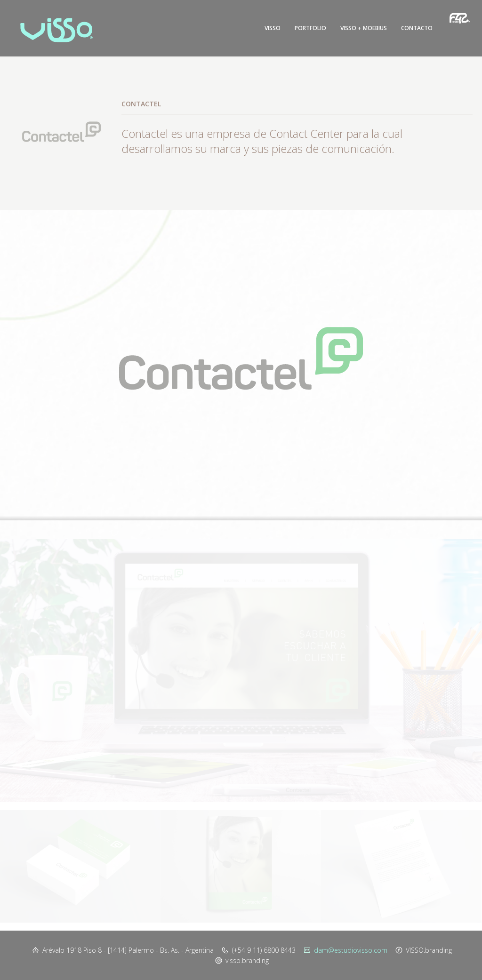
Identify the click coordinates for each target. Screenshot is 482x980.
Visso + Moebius (364, 28)
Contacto (417, 28)
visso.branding (247, 960)
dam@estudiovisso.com (351, 950)
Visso (273, 28)
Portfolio (310, 28)
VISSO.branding (429, 950)
